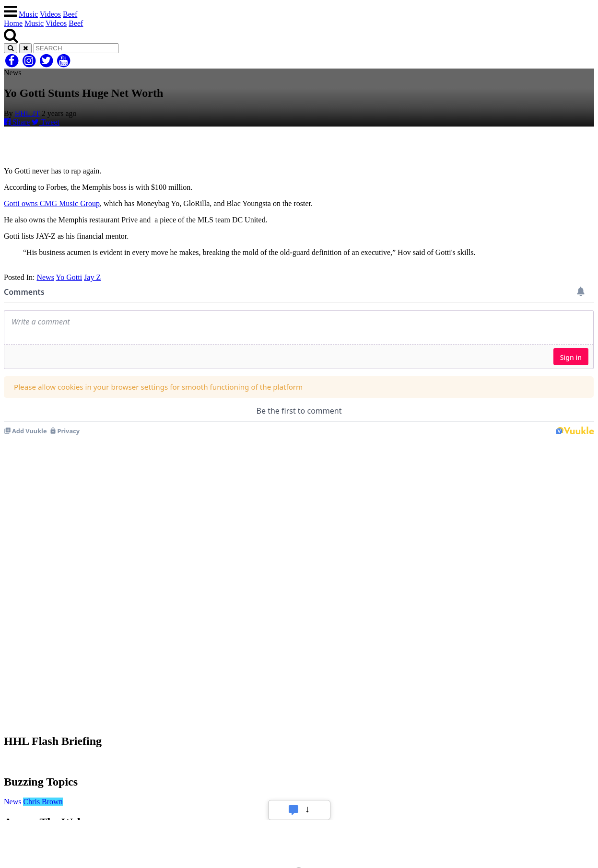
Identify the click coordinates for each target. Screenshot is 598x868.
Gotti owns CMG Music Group (52, 203)
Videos (50, 14)
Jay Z (92, 277)
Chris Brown (43, 802)
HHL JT (27, 113)
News (45, 277)
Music (28, 14)
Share (17, 122)
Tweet (46, 122)
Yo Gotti (69, 277)
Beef (70, 14)
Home (13, 23)
